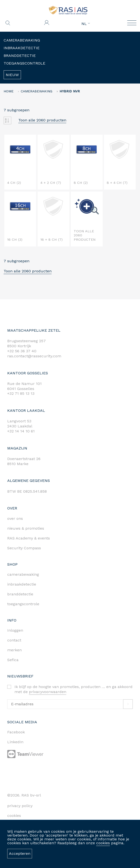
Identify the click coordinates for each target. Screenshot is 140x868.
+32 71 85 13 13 (21, 393)
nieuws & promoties (26, 528)
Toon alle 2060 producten (42, 120)
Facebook (16, 732)
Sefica (13, 660)
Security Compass (24, 548)
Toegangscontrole (24, 63)
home (9, 91)
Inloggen (15, 630)
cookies (103, 843)
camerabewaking (23, 574)
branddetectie (20, 594)
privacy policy (20, 806)
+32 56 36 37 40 (22, 351)
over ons (15, 518)
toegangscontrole (23, 604)
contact (14, 640)
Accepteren (20, 853)
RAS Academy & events (29, 538)
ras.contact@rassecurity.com (34, 356)
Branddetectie (20, 56)
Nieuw (12, 75)
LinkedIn (15, 742)
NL (86, 24)
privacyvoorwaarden (48, 692)
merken (14, 650)
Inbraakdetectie (22, 48)
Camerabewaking (22, 40)
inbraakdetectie (22, 584)
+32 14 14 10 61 (21, 431)
